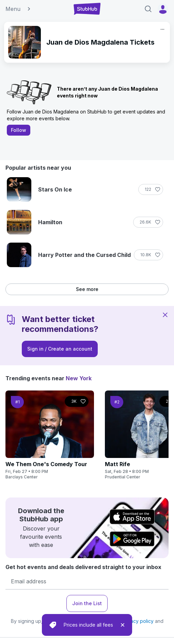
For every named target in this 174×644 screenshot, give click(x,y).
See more (87, 289)
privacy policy (138, 621)
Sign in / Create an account (60, 349)
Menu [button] (18, 9)
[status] (87, 625)
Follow (19, 130)
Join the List (87, 603)
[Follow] (151, 189)
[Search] (148, 9)
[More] (162, 29)
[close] (123, 625)
